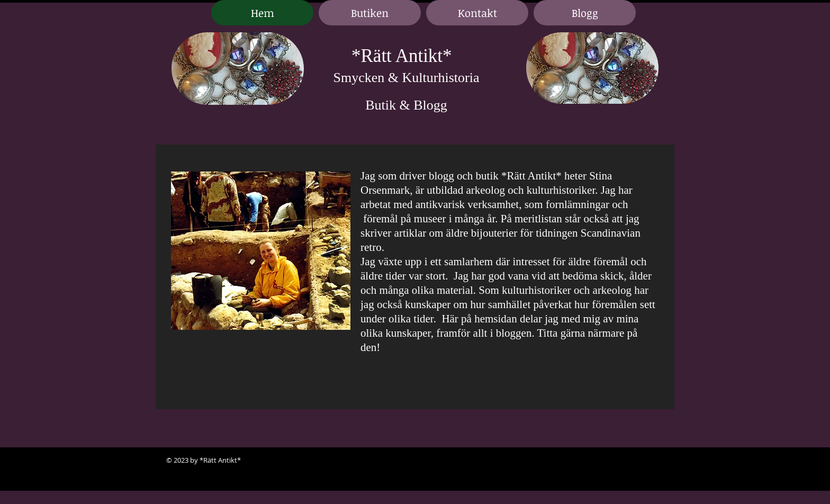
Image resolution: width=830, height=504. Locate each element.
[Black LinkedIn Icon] (637, 461)
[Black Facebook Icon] (621, 461)
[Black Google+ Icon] (653, 461)
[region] (238, 69)
